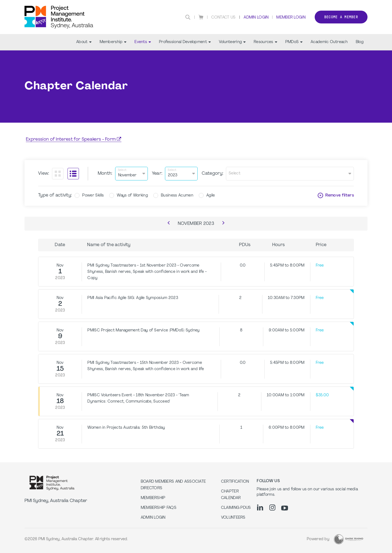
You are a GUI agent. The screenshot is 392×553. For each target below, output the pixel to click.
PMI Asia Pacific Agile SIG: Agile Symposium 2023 (133, 298)
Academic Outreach (329, 42)
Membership (113, 42)
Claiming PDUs (236, 508)
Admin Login (256, 18)
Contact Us (223, 18)
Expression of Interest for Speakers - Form (71, 140)
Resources (265, 42)
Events (143, 42)
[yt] (285, 508)
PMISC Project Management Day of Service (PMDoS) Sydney (143, 330)
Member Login (291, 18)
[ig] (272, 507)
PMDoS (294, 42)
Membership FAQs (159, 508)
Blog (360, 42)
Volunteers (233, 518)
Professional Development (185, 42)
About (84, 42)
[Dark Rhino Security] (348, 539)
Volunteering (232, 42)
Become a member (341, 17)
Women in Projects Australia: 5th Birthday (126, 428)
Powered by (318, 539)
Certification (235, 482)
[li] (260, 507)
